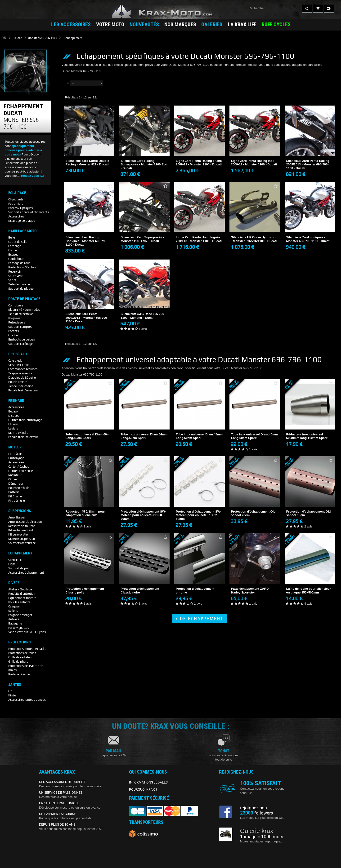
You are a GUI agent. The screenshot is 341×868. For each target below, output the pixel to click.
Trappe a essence (20, 373)
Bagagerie (15, 623)
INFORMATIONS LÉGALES (148, 782)
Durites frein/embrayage (25, 420)
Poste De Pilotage (24, 299)
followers (257, 813)
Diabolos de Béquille (22, 378)
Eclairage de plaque (22, 221)
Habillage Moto (22, 231)
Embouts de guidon (21, 339)
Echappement (20, 553)
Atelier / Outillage (20, 589)
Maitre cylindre (18, 433)
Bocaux (13, 411)
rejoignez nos (254, 808)
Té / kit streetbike (21, 314)
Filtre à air (15, 454)
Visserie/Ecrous (19, 365)
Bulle (12, 237)
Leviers (13, 428)
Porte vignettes (19, 628)
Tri (67, 83)
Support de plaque (21, 289)
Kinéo (12, 695)
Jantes (15, 685)
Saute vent (16, 276)
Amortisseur (17, 517)
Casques (14, 606)
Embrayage (16, 458)
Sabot (12, 280)
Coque (13, 250)
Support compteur (21, 327)
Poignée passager (20, 615)
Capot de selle (18, 242)
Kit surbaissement (21, 530)
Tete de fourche (19, 284)
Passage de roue (19, 263)
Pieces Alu (18, 354)
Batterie (14, 492)
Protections (20, 642)
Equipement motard (22, 598)
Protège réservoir (20, 674)
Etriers (13, 424)
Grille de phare (18, 662)
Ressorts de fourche (22, 526)
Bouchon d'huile (19, 488)
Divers (14, 583)
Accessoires (16, 216)
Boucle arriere (18, 382)
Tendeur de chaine (21, 386)
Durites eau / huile (21, 471)
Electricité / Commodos (24, 310)
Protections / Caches (22, 267)
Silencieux (15, 560)
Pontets (13, 331)
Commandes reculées (23, 369)
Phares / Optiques (20, 208)
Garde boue (16, 259)
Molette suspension (22, 539)
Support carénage (20, 344)
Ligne (12, 564)
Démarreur (16, 484)
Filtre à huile (17, 501)
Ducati (18, 38)
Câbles (13, 479)
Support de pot (19, 568)
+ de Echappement (199, 619)
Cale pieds (15, 361)
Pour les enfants (19, 602)
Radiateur (15, 475)
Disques (14, 416)
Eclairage (17, 193)
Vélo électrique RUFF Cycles (27, 632)
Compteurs (16, 305)
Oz (10, 691)
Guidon (13, 335)
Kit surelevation (19, 534)
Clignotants (16, 199)
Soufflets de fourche (22, 543)
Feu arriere (16, 204)
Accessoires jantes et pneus (27, 700)
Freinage (16, 401)
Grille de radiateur (20, 657)
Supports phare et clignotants (29, 212)
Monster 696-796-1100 (42, 38)
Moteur (15, 447)
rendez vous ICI (32, 176)
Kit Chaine (15, 496)
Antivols (14, 619)
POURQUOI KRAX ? (143, 789)
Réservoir (15, 272)
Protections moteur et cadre (27, 649)
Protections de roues (22, 653)
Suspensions (20, 511)
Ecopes (13, 255)
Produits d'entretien (22, 594)
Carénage (15, 246)
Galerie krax (257, 831)
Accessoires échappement (26, 573)
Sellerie (13, 611)
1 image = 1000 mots (262, 837)
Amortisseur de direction (25, 522)
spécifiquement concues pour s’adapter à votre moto (23, 150)
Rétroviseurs (17, 322)
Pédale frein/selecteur (23, 390)
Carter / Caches (19, 467)
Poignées (14, 318)
